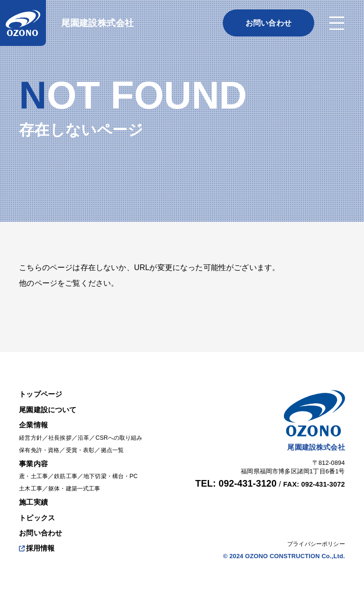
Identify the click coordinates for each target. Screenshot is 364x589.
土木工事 (32, 480)
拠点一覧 (119, 441)
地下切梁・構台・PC (117, 468)
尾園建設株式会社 (97, 23)
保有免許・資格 (41, 441)
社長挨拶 (63, 429)
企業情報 (34, 417)
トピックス (38, 509)
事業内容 (34, 455)
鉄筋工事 (69, 468)
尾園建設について (50, 401)
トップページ (42, 386)
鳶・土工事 (35, 468)
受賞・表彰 (85, 441)
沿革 (88, 429)
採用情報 (38, 539)
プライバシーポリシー (314, 535)
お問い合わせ (42, 524)
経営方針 (32, 429)
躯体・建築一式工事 (78, 480)
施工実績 (34, 493)
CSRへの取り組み (125, 429)
